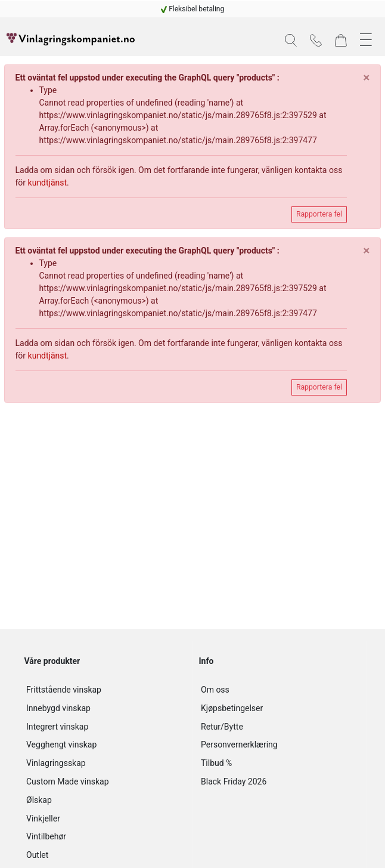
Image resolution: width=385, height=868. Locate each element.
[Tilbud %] (280, 763)
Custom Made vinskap (68, 781)
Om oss (215, 690)
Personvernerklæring (239, 745)
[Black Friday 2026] (280, 782)
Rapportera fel (319, 214)
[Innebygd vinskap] (105, 708)
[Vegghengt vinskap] (105, 745)
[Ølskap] (105, 800)
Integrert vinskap (57, 727)
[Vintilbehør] (105, 837)
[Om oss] (280, 690)
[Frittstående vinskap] (105, 690)
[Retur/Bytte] (280, 727)
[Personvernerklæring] (280, 745)
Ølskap (39, 800)
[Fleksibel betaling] (193, 9)
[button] (291, 40)
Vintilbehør (46, 836)
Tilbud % (216, 763)
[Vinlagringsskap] (105, 763)
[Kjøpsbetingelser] (280, 708)
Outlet (37, 855)
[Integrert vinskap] (105, 727)
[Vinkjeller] (105, 819)
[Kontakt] (316, 39)
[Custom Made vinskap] (105, 782)
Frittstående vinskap (64, 690)
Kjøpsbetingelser (232, 708)
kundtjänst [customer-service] (48, 183)
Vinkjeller (43, 818)
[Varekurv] (341, 39)
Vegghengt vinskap (61, 745)
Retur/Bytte (222, 727)
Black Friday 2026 (234, 781)
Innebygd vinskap (58, 708)
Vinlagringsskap (56, 763)
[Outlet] (105, 855)
